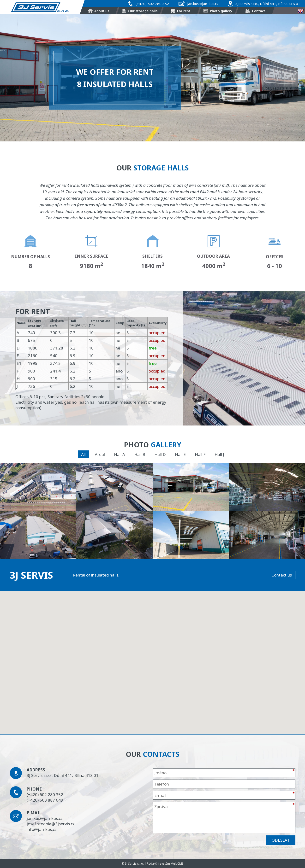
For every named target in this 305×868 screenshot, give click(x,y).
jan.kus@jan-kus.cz (203, 4)
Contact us (282, 575)
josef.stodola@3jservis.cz (51, 824)
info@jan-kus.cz (42, 829)
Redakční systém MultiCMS (165, 864)
